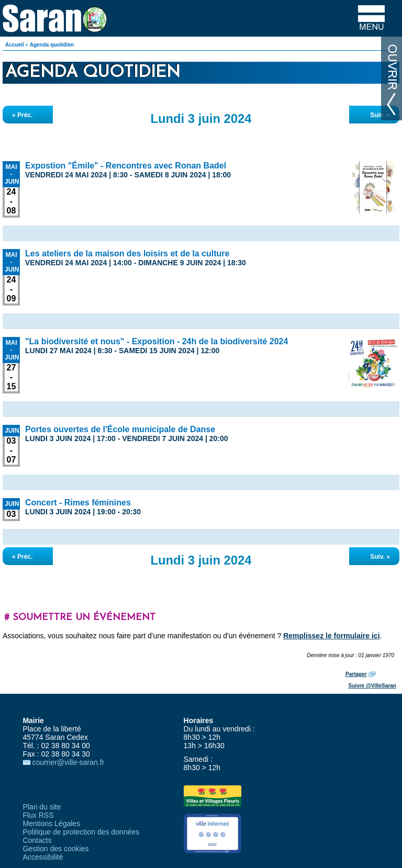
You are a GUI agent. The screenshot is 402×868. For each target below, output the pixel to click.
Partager (356, 674)
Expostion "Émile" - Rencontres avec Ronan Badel (126, 166)
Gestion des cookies (55, 849)
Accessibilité (43, 857)
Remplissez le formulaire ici (331, 636)
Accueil (15, 45)
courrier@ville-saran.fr (68, 762)
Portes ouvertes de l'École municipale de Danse (120, 429)
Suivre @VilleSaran (372, 686)
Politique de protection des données (81, 832)
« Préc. (22, 115)
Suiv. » (380, 115)
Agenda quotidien (52, 45)
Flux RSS (38, 815)
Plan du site (42, 807)
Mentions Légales (51, 824)
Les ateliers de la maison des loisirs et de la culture (127, 253)
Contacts (37, 840)
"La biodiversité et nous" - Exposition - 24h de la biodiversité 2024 (157, 341)
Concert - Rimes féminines (78, 503)
